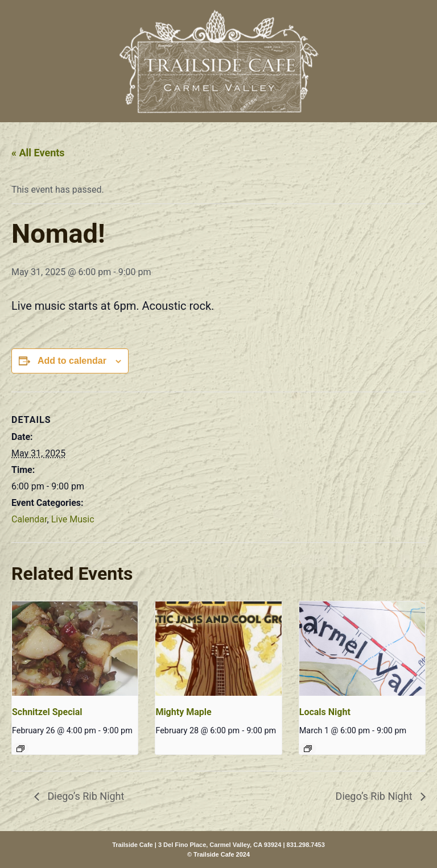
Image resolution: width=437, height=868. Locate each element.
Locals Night (325, 712)
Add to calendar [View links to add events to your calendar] (72, 361)
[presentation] (75, 649)
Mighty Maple (183, 712)
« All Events (38, 153)
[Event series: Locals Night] (308, 749)
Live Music (73, 519)
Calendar (29, 519)
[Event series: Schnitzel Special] (20, 749)
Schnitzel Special (47, 712)
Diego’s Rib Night (84, 796)
